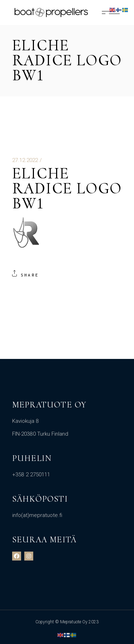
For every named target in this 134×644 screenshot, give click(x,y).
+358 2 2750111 (31, 475)
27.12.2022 (25, 160)
